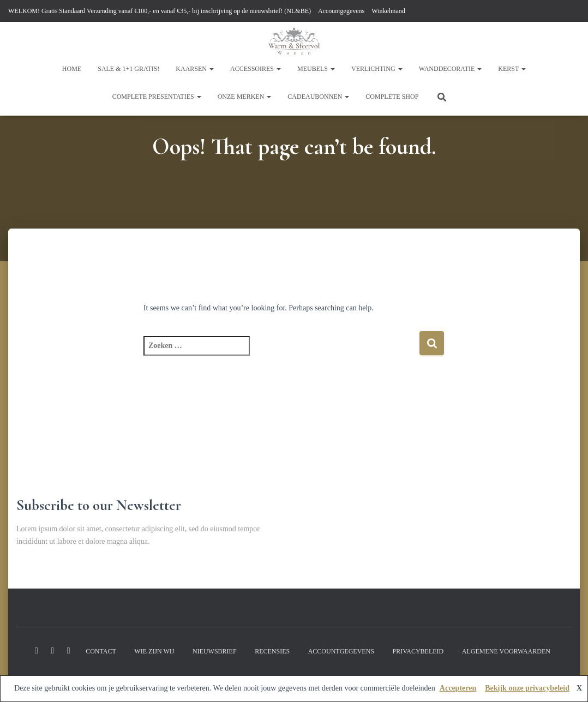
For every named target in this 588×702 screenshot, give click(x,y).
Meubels (316, 69)
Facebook (37, 651)
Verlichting (377, 69)
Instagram (52, 651)
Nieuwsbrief (215, 651)
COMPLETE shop (392, 97)
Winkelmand (388, 11)
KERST (512, 69)
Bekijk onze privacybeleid (527, 688)
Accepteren (458, 688)
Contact (101, 651)
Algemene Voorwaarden (506, 651)
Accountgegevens (341, 11)
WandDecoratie (451, 69)
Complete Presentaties (157, 97)
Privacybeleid (418, 651)
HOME (72, 69)
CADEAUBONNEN (318, 97)
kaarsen (195, 69)
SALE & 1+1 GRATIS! (128, 69)
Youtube (69, 651)
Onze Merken (245, 97)
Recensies (272, 651)
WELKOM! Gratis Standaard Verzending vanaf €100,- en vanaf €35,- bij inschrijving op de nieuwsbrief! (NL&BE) (160, 11)
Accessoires (256, 69)
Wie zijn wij (154, 651)
